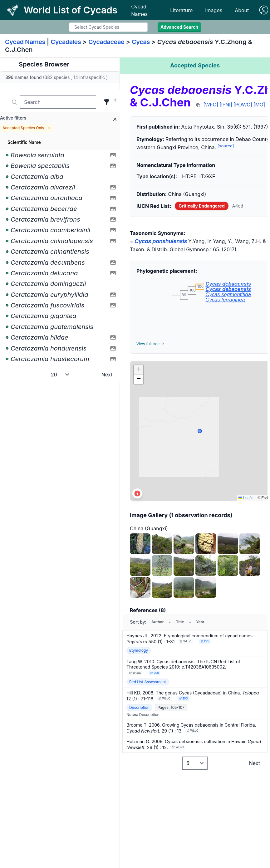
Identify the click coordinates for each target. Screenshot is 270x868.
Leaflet (246, 498)
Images (214, 10)
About (242, 10)
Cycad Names (139, 10)
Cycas (141, 42)
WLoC (186, 641)
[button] (139, 370)
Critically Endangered (201, 206)
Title (180, 622)
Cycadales (66, 42)
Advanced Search (179, 27)
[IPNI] (226, 105)
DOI (205, 641)
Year (200, 622)
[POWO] (243, 105)
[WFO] (211, 105)
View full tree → (150, 344)
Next (107, 375)
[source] (226, 146)
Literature (181, 10)
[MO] (259, 105)
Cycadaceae (106, 42)
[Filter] (107, 102)
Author (158, 622)
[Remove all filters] (115, 119)
